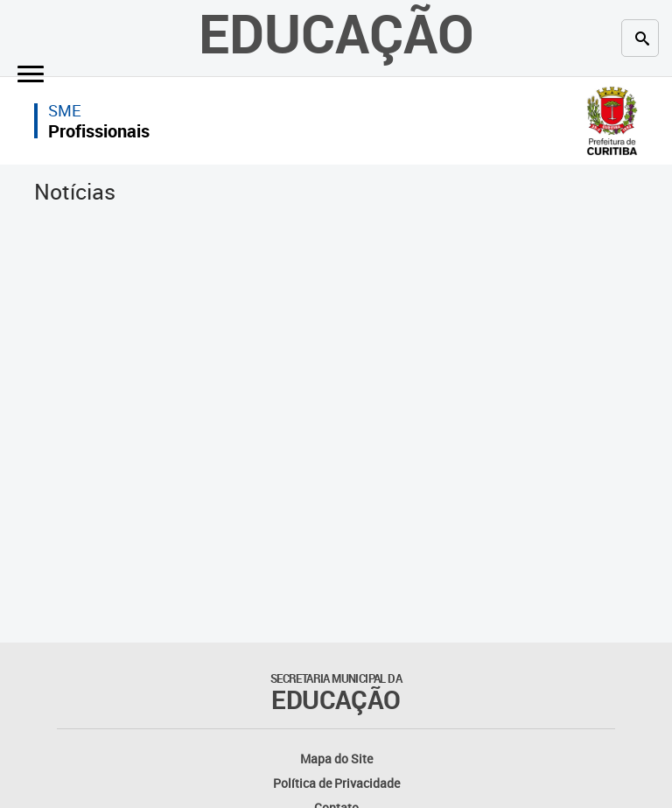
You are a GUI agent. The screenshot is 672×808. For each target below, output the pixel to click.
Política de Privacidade (336, 783)
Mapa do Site (336, 759)
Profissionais (99, 131)
